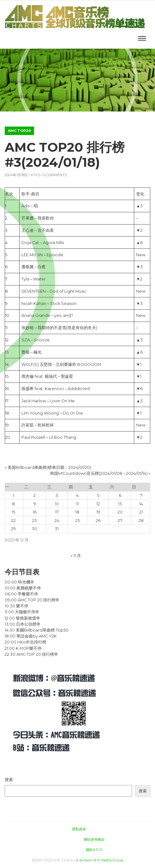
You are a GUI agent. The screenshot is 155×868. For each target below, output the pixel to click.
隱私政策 (79, 829)
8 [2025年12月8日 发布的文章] (13, 504)
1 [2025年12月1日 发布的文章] (14, 495)
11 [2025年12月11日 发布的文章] (77, 504)
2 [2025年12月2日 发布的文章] (34, 495)
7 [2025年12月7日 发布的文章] (141, 495)
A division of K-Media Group (100, 860)
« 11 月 (76, 556)
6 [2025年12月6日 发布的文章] (120, 495)
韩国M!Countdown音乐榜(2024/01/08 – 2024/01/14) (99, 473)
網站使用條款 (94, 839)
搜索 (9, 780)
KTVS (36, 175)
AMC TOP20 (19, 131)
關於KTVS (94, 850)
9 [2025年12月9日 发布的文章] (35, 504)
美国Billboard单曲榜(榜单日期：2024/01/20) (49, 467)
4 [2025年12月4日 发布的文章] (77, 495)
